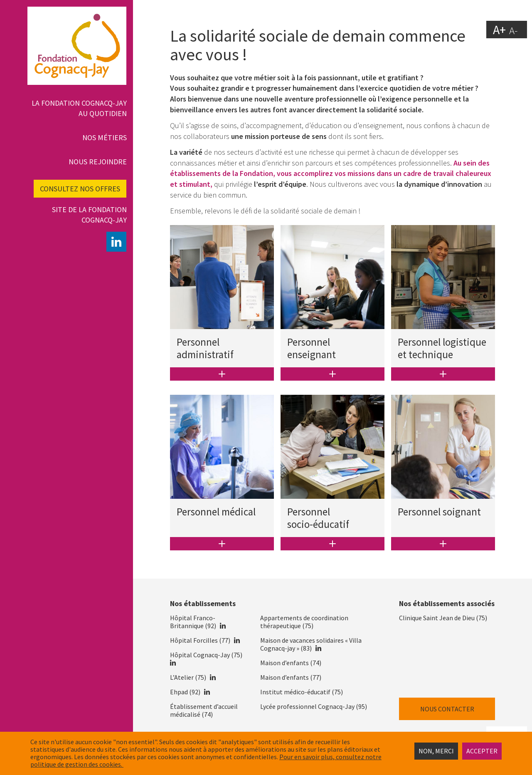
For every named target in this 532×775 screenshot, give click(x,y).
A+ (499, 29)
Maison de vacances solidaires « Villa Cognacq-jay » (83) (311, 644)
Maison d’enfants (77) (291, 677)
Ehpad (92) (185, 692)
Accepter (482, 751)
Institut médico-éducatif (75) (302, 692)
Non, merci (436, 751)
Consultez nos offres (80, 189)
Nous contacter (447, 709)
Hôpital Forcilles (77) (200, 640)
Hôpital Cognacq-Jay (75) (206, 655)
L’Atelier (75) (188, 677)
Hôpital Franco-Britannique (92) (193, 622)
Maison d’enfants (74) (291, 663)
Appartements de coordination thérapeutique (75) (304, 622)
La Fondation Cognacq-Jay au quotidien (79, 108)
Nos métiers (105, 137)
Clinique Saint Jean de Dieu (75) (443, 618)
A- (513, 30)
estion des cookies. (96, 764)
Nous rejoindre (98, 162)
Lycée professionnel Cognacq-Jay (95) (314, 706)
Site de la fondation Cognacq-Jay (89, 215)
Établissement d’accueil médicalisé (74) (204, 710)
